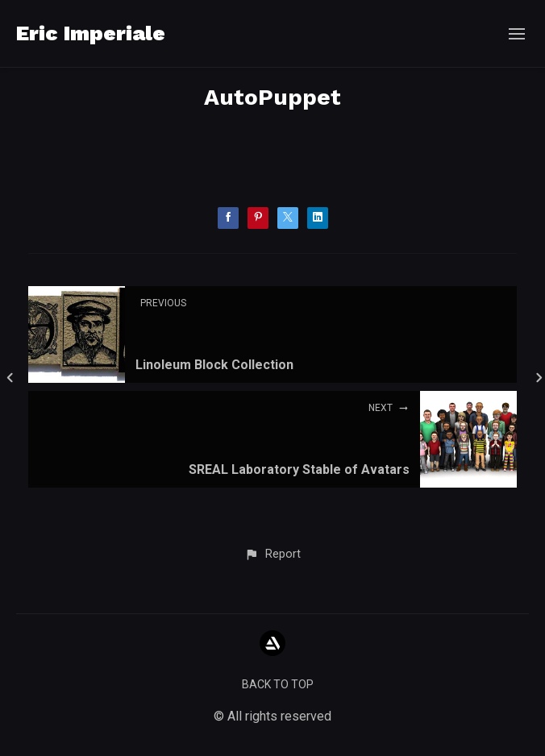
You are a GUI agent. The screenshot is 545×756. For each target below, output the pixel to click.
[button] (272, 555)
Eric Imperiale (91, 33)
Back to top (278, 684)
